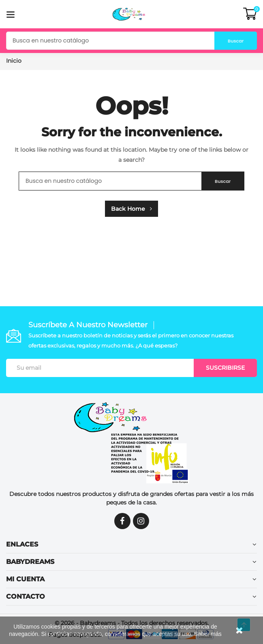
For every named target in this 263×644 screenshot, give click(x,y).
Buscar (229, 41)
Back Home (131, 209)
